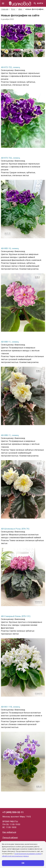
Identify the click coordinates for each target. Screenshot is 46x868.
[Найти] (35, 3)
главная (5, 9)
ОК (23, 863)
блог (13, 9)
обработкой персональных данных (15, 856)
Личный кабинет (10, 838)
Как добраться (9, 832)
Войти (40, 3)
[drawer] (3, 3)
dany (20, 9)
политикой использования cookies (28, 854)
